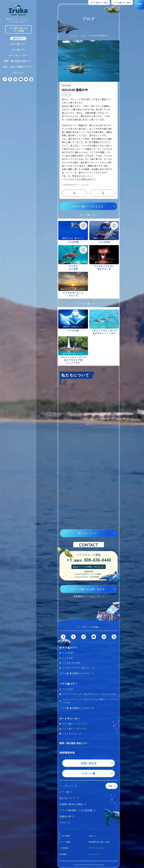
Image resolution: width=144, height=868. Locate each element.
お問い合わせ (18, 72)
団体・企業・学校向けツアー (18, 67)
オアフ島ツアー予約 (99, 2)
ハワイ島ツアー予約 (122, 2)
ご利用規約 (64, 848)
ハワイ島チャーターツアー (75, 729)
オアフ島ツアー (18, 44)
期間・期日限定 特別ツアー (18, 61)
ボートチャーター (18, 55)
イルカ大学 (68, 658)
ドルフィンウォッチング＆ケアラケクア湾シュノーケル (90, 701)
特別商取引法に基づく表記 (99, 842)
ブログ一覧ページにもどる (87, 206)
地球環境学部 (67, 752)
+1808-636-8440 (89, 560)
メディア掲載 (65, 842)
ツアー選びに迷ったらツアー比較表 (18, 29)
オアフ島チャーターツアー (75, 724)
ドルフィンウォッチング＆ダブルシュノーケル (89, 694)
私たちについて (87, 533)
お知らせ (92, 836)
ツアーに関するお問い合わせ (87, 589)
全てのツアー (18, 38)
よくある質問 (65, 836)
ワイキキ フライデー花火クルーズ (78, 668)
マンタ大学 (68, 689)
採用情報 (63, 854)
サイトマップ (94, 854)
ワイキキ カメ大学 (71, 663)
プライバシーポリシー (97, 848)
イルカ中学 (68, 653)
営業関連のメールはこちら (87, 596)
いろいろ (66, 94)
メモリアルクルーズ (72, 734)
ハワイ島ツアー (18, 50)
